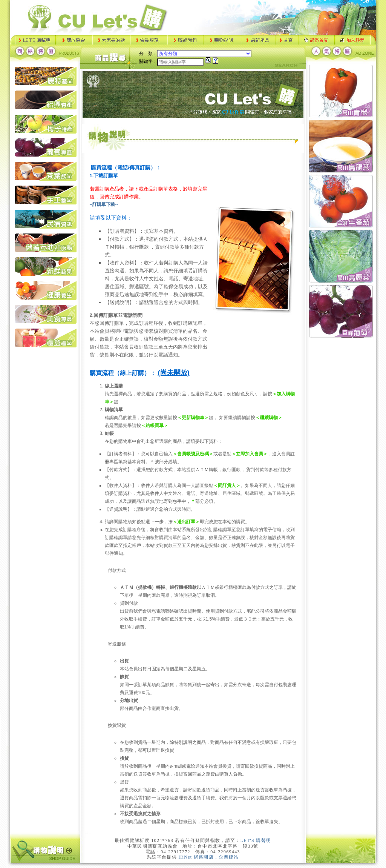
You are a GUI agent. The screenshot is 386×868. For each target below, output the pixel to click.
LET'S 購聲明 (256, 840)
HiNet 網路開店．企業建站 (209, 857)
